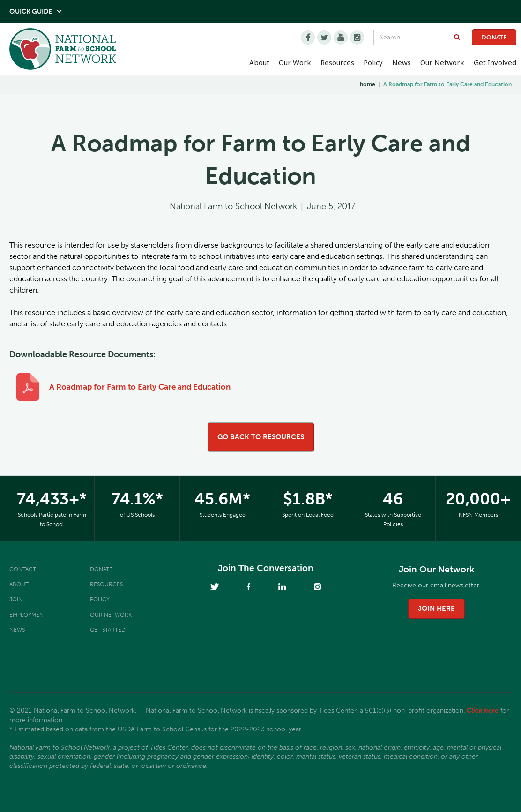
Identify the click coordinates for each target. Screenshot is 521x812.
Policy (100, 599)
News (17, 630)
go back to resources (261, 437)
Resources (337, 62)
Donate (494, 37)
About (19, 584)
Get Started (108, 630)
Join (16, 599)
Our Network (442, 62)
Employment (28, 615)
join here (436, 609)
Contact (23, 569)
